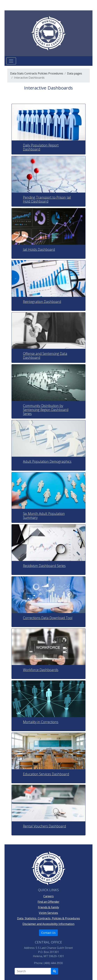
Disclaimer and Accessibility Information (48, 924)
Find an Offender (48, 902)
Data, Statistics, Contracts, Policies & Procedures (48, 918)
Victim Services (48, 913)
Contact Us (48, 933)
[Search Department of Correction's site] (55, 971)
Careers (48, 896)
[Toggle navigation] (11, 61)
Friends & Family (48, 907)
